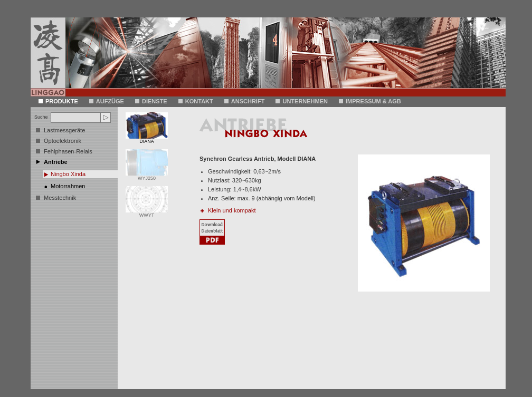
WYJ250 (147, 176)
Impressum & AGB (370, 101)
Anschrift (245, 101)
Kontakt (196, 101)
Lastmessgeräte (64, 130)
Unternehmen (302, 101)
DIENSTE (151, 101)
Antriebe (56, 162)
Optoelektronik (63, 141)
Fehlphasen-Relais (68, 151)
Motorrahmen (68, 186)
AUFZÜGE (107, 101)
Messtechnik (60, 198)
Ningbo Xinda (68, 174)
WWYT (147, 213)
